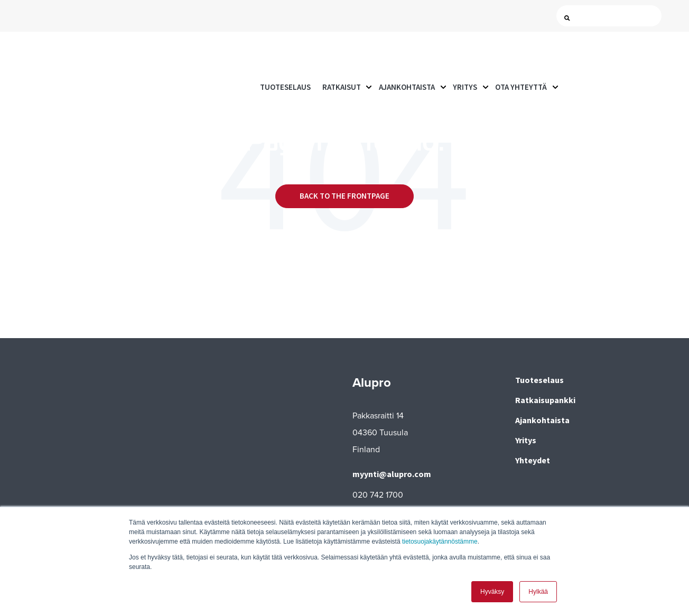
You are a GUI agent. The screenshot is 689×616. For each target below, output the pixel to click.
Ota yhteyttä (521, 53)
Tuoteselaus (285, 53)
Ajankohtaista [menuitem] (542, 420)
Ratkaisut (342, 53)
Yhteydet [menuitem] (533, 460)
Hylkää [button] (538, 592)
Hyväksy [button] (492, 592)
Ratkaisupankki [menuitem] (545, 400)
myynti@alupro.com (392, 474)
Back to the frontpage (344, 196)
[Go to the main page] (66, 53)
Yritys (465, 53)
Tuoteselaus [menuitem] (539, 380)
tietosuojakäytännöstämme (440, 542)
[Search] (611, 16)
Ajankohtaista (407, 53)
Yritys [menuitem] (526, 440)
